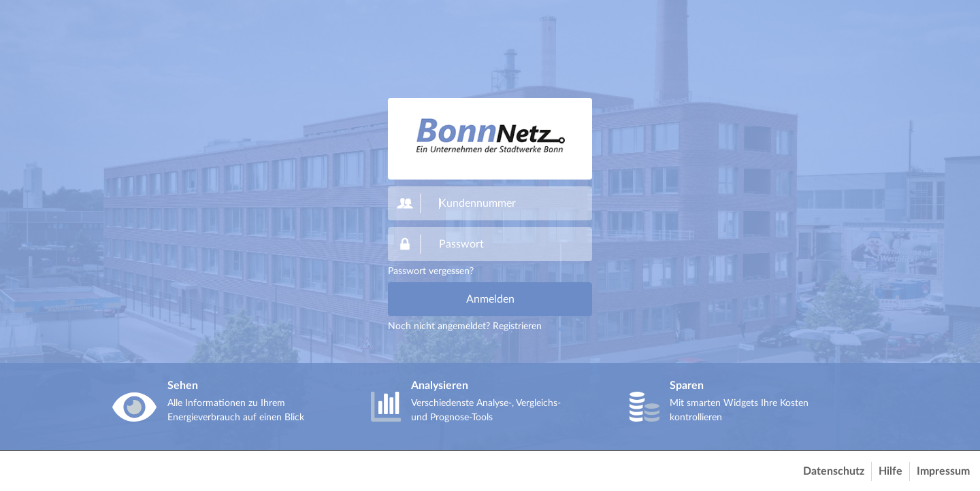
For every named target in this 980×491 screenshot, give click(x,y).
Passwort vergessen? (431, 271)
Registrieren (517, 326)
